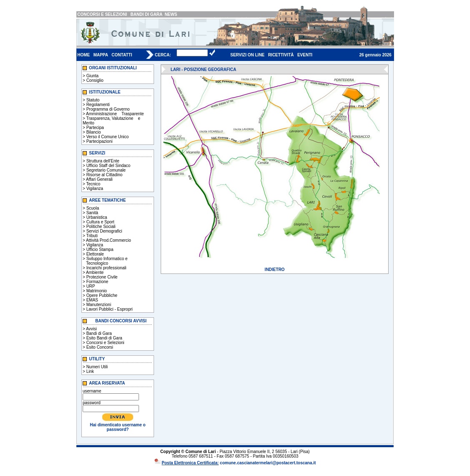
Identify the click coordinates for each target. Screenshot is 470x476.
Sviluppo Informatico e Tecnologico (105, 261)
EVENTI (305, 55)
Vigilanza (95, 189)
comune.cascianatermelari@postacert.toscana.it (268, 463)
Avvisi (91, 329)
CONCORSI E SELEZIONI (102, 14)
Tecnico (93, 184)
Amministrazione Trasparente (115, 114)
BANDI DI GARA (147, 14)
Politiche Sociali (101, 227)
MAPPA (101, 55)
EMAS (92, 300)
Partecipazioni (100, 141)
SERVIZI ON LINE (248, 55)
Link (90, 371)
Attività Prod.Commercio (109, 240)
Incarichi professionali (106, 268)
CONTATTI (122, 55)
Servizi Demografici (104, 231)
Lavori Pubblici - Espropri (110, 309)
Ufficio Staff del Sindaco (109, 166)
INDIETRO (275, 270)
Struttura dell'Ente (103, 161)
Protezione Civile (102, 277)
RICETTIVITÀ (281, 55)
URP (91, 286)
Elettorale (95, 254)
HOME (83, 55)
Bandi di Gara (99, 333)
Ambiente (95, 272)
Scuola (93, 208)
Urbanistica (97, 217)
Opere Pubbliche (102, 295)
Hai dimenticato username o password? (117, 427)
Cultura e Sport (100, 222)
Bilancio (94, 132)
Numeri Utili (97, 367)
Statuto (93, 100)
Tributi (92, 236)
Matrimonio (97, 291)
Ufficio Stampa (100, 249)
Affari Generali (99, 179)
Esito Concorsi (100, 347)
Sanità (92, 213)
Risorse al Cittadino (105, 175)
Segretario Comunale (106, 170)
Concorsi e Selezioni (105, 343)
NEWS (171, 14)
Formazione (97, 282)
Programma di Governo (108, 109)
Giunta (92, 76)
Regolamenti (98, 105)
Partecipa (95, 128)
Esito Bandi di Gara (104, 338)
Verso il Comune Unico (108, 137)
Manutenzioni (99, 305)
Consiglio (95, 80)
